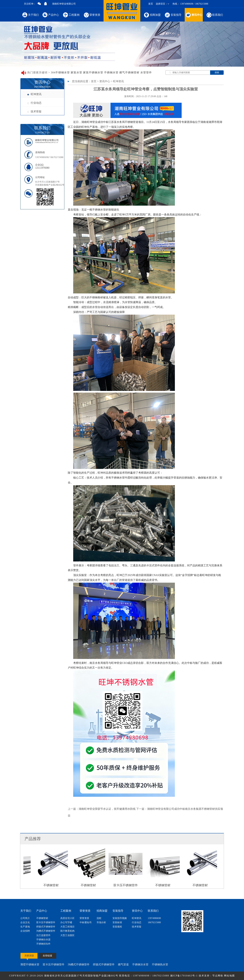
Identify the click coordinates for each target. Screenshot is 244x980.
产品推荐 (33, 839)
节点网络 (218, 976)
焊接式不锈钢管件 (46, 927)
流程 (99, 918)
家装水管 (76, 72)
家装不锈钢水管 (93, 72)
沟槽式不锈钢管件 (46, 931)
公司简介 (25, 918)
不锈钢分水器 (43, 940)
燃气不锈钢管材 (129, 72)
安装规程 (117, 927)
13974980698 (154, 918)
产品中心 (51, 15)
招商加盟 (152, 15)
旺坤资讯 (34, 94)
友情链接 (47, 956)
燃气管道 (123, 964)
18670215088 (154, 922)
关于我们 (30, 15)
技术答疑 (34, 111)
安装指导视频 (120, 918)
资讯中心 (194, 15)
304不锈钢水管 (60, 72)
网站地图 (229, 976)
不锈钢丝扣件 (43, 944)
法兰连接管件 (43, 935)
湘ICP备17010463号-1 (184, 976)
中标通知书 (86, 922)
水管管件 (146, 72)
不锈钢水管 (111, 72)
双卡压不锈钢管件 (46, 922)
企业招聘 (25, 931)
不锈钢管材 (42, 918)
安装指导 (173, 15)
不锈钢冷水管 (140, 964)
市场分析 (101, 922)
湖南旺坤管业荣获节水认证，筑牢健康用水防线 (107, 809)
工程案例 (71, 15)
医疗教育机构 (67, 931)
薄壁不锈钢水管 (30, 964)
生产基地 (25, 927)
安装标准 (117, 922)
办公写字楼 (66, 922)
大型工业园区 (67, 935)
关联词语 (29, 956)
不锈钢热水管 (160, 964)
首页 (151, 4)
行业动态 (34, 103)
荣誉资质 (92, 15)
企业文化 (25, 922)
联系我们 (215, 15)
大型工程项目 (67, 927)
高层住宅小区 (67, 918)
